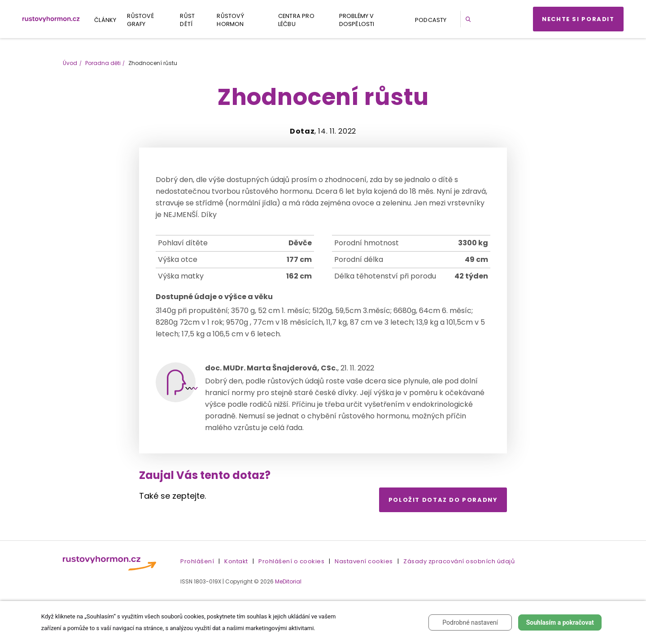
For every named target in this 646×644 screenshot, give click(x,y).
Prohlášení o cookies (291, 561)
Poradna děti (103, 63)
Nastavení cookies (364, 561)
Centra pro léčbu (296, 20)
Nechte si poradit (578, 19)
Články (105, 20)
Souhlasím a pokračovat (560, 622)
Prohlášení (197, 561)
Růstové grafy (140, 20)
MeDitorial (288, 581)
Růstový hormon (230, 20)
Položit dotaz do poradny (443, 500)
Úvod (70, 63)
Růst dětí (187, 20)
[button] (470, 19)
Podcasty (431, 20)
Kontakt (236, 561)
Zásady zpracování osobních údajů (459, 561)
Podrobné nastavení (470, 622)
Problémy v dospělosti (357, 20)
